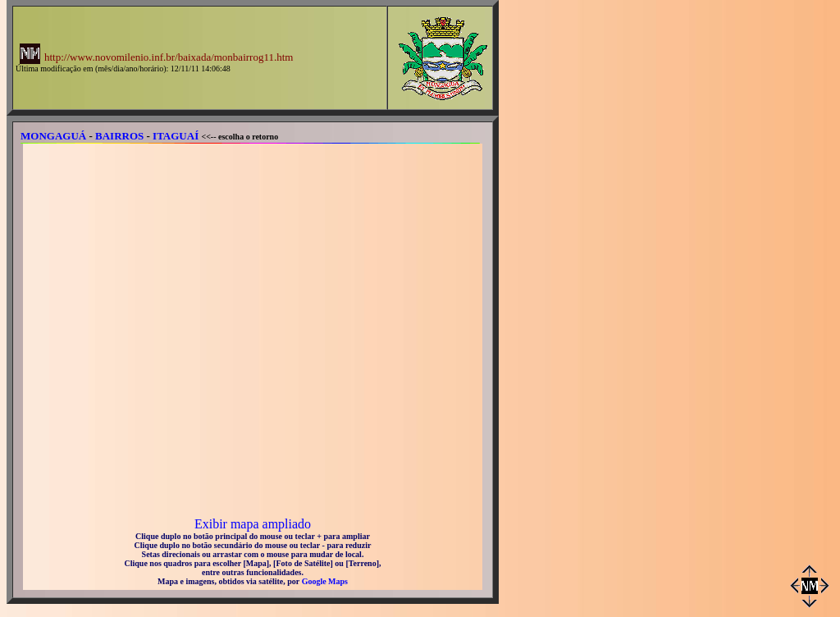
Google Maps (325, 581)
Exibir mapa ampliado (253, 524)
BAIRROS (119, 136)
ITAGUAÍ (176, 136)
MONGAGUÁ (53, 136)
